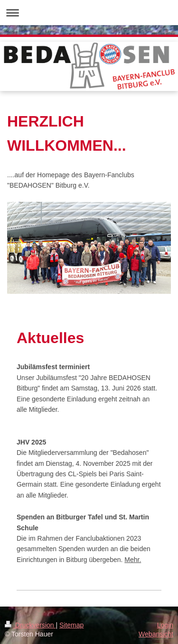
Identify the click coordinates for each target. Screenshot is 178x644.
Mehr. (133, 560)
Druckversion (30, 625)
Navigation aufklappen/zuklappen (89, 13)
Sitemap (71, 625)
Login (165, 625)
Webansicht (156, 634)
